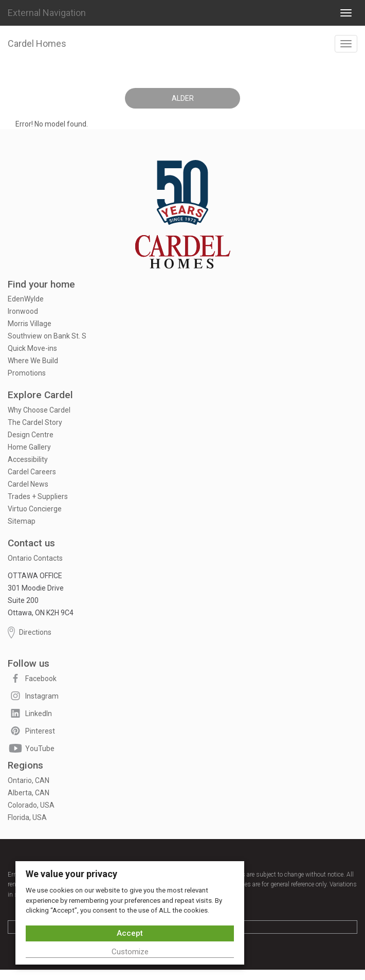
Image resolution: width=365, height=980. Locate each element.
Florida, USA (27, 817)
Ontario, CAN (29, 780)
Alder (183, 98)
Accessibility (28, 459)
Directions (30, 632)
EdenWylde (26, 299)
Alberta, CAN (29, 793)
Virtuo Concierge (35, 509)
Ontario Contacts (35, 558)
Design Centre (31, 435)
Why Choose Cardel (39, 410)
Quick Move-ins (32, 348)
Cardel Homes (37, 43)
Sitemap (22, 521)
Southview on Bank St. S (47, 336)
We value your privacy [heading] (71, 874)
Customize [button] (130, 952)
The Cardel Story (35, 422)
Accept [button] (130, 933)
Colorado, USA (31, 805)
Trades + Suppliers (38, 496)
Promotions (27, 373)
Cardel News (28, 484)
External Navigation (47, 13)
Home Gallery (29, 447)
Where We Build (33, 361)
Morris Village (30, 324)
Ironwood (23, 311)
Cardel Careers (32, 472)
